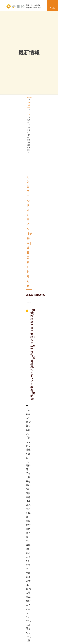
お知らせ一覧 (29, 105)
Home (30, 97)
